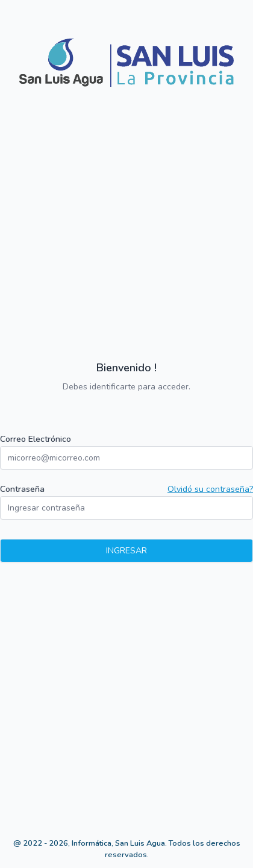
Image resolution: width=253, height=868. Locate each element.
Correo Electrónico (36, 439)
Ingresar (126, 551)
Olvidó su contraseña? (210, 489)
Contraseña (22, 489)
